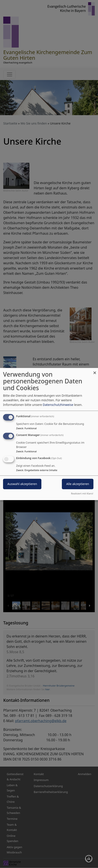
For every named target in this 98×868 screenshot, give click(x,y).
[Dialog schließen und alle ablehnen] (95, 371)
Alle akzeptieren (78, 484)
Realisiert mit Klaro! (82, 493)
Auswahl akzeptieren (22, 484)
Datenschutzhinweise (58, 405)
